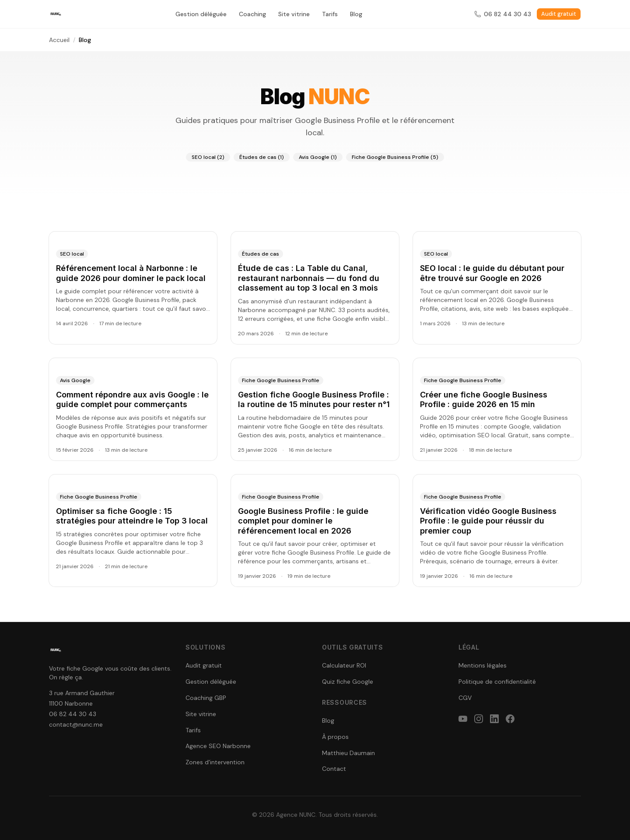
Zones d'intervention (215, 762)
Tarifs (330, 14)
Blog (356, 14)
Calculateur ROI (344, 665)
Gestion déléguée (201, 14)
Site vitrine (294, 14)
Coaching (252, 14)
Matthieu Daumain (348, 753)
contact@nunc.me (76, 724)
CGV (465, 698)
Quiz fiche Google (348, 682)
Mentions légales (483, 665)
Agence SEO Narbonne (218, 746)
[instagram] (479, 719)
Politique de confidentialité (497, 682)
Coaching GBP (206, 698)
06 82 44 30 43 (503, 14)
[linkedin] (494, 719)
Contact (334, 769)
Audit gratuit (559, 14)
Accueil (59, 40)
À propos (335, 737)
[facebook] (510, 719)
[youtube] (463, 719)
